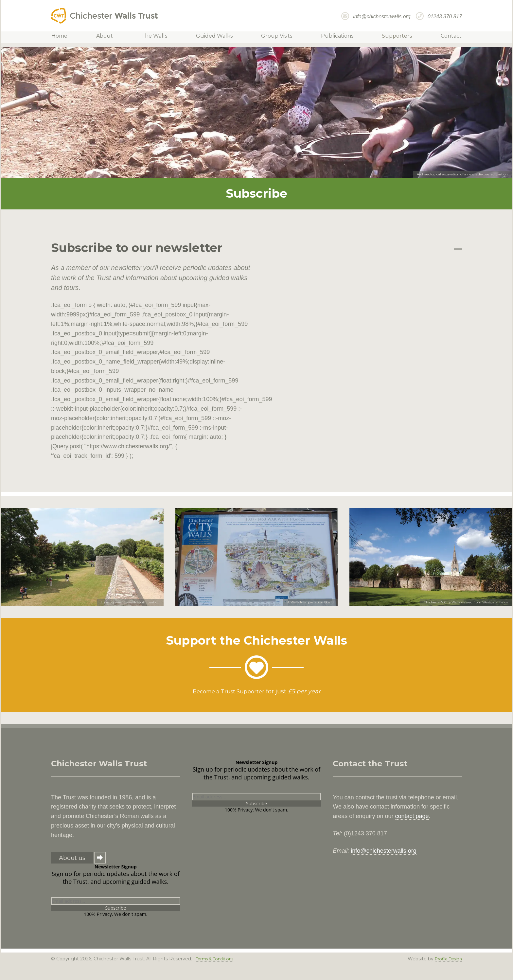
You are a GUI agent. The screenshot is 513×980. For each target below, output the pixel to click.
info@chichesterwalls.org (382, 17)
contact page (412, 816)
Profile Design (446, 959)
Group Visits (276, 37)
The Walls (158, 37)
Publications (334, 37)
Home (67, 37)
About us (72, 858)
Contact (444, 37)
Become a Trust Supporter (228, 691)
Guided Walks (215, 37)
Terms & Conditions (218, 959)
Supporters (392, 37)
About (110, 37)
